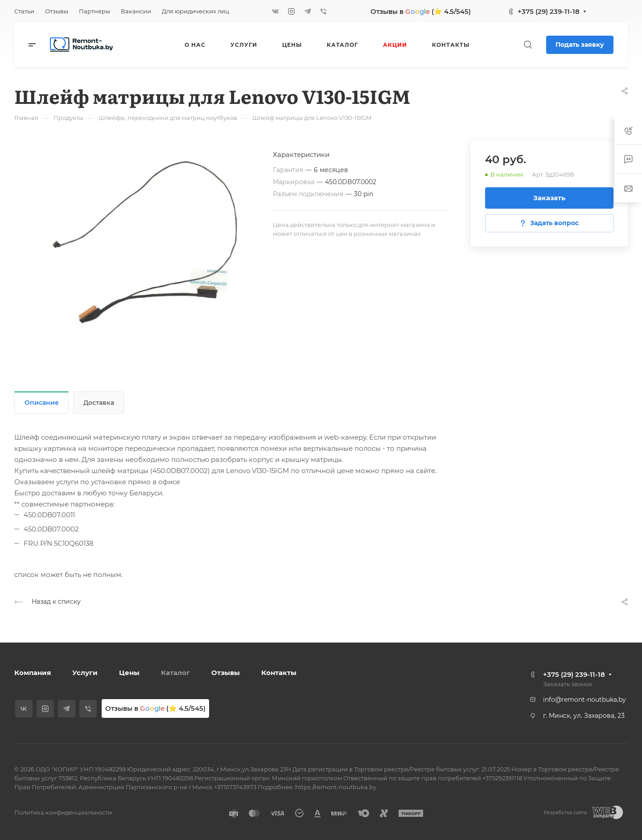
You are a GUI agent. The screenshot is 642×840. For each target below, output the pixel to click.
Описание (42, 403)
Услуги (85, 673)
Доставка (99, 403)
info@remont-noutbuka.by (584, 700)
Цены (129, 673)
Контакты (279, 673)
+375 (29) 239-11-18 (549, 11)
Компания (33, 673)
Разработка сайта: (566, 813)
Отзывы (226, 673)
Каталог (175, 673)
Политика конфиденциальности (63, 812)
